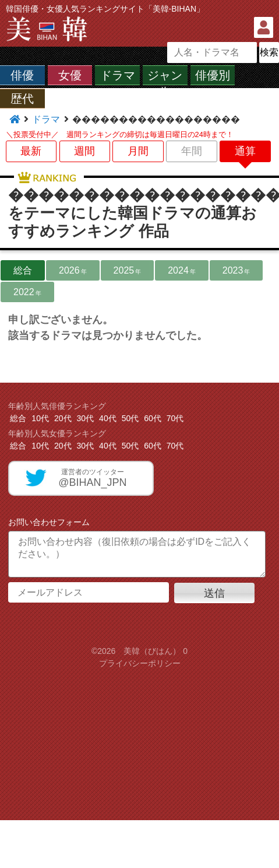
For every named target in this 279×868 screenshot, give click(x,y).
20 (63, 418)
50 (130, 418)
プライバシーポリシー (140, 663)
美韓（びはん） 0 (156, 651)
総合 (23, 270)
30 (86, 418)
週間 (84, 151)
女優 (70, 75)
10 (40, 418)
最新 (31, 151)
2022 (27, 292)
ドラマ (118, 75)
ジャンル (165, 83)
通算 (245, 151)
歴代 (22, 99)
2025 (128, 270)
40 (108, 418)
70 (175, 418)
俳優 (22, 75)
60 (153, 418)
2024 (182, 270)
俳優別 (213, 75)
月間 (138, 151)
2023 (236, 270)
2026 (73, 270)
